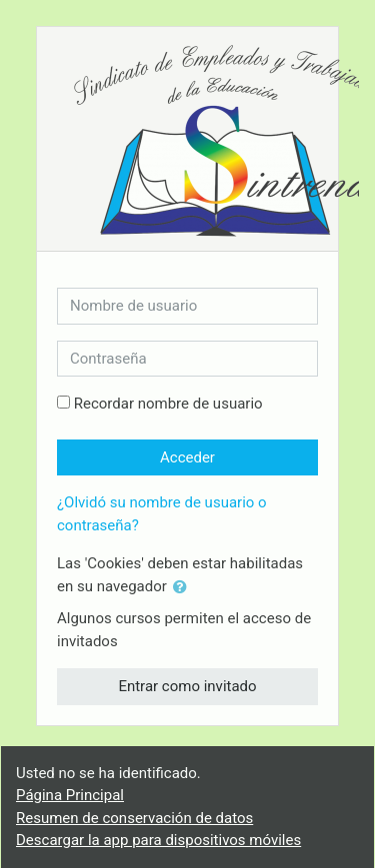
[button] (184, 588)
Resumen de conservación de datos (134, 818)
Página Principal (70, 795)
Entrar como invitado (187, 686)
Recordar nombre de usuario (168, 404)
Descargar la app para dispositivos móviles (158, 840)
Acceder (187, 457)
